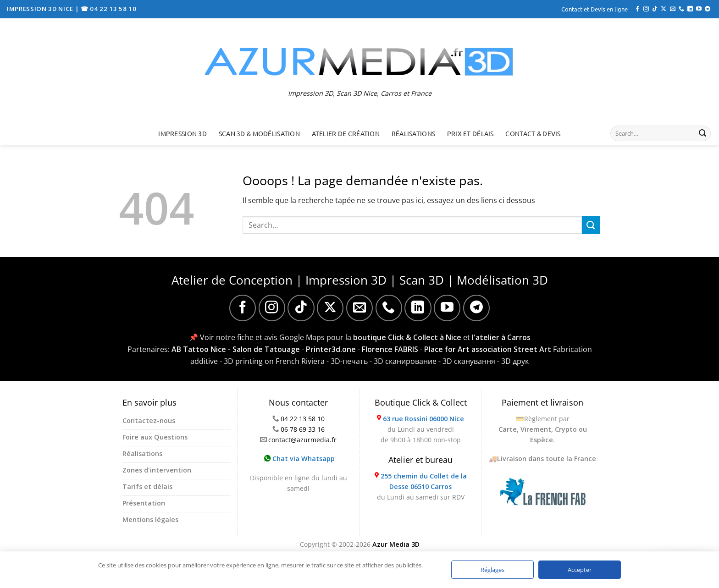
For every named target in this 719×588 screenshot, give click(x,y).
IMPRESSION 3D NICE (41, 9)
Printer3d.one (331, 349)
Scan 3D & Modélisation (259, 133)
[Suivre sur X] (664, 9)
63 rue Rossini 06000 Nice (423, 419)
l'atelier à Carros (501, 337)
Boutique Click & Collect (421, 402)
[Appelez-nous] (681, 9)
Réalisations (413, 133)
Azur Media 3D (396, 544)
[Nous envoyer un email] (673, 9)
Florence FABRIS (390, 349)
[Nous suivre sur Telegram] (708, 9)
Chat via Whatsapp (299, 459)
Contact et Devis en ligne (595, 9)
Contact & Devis (533, 133)
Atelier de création (346, 133)
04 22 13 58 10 (303, 419)
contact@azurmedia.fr (302, 440)
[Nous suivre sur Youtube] (699, 9)
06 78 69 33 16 (303, 429)
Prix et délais (470, 133)
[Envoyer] (702, 133)
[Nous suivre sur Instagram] (646, 9)
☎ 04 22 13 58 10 (109, 9)
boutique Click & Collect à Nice (407, 337)
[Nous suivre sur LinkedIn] (690, 9)
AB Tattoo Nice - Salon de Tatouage (236, 349)
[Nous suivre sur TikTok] (655, 9)
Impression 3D (183, 133)
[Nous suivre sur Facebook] (637, 9)
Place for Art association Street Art (488, 349)
